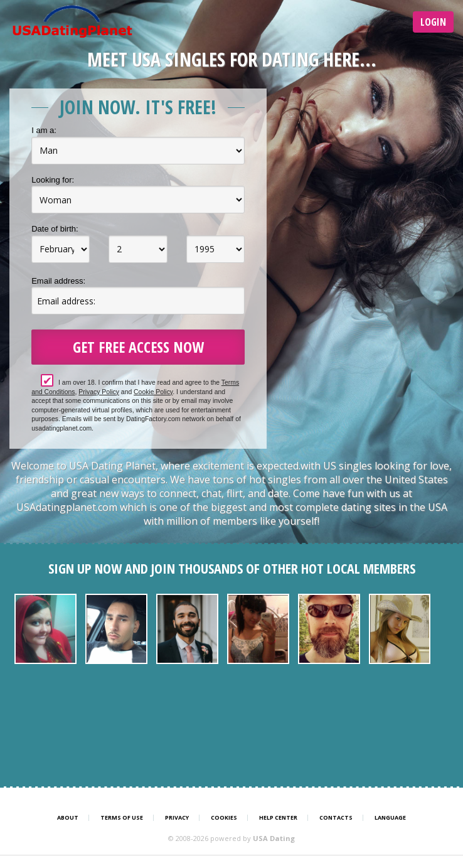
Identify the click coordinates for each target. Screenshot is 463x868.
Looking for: (53, 180)
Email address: (58, 281)
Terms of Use (122, 818)
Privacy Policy (99, 392)
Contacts (336, 818)
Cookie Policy (153, 392)
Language (390, 818)
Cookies (224, 818)
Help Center (278, 818)
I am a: (44, 130)
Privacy (177, 818)
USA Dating (274, 838)
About (68, 818)
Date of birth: (55, 229)
